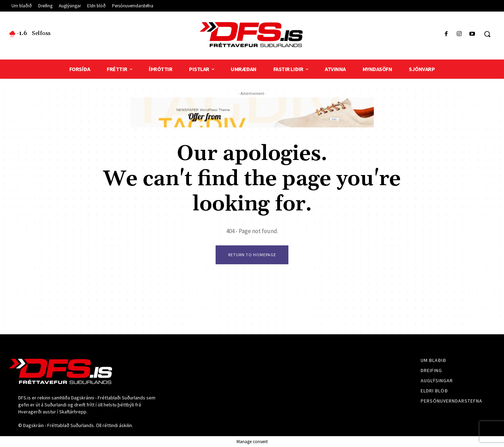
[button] (487, 34)
